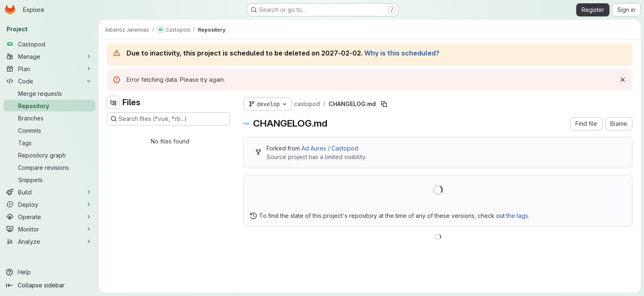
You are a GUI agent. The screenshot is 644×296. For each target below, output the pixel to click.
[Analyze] (49, 241)
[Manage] (49, 56)
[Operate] (49, 217)
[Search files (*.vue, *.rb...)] (168, 119)
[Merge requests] (49, 93)
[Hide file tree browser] (113, 102)
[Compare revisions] (49, 167)
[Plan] (49, 69)
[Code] (49, 81)
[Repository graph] (49, 155)
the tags (517, 216)
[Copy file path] (384, 104)
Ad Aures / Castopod (330, 148)
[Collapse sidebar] (49, 285)
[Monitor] (49, 229)
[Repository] (49, 106)
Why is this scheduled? (402, 53)
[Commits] (49, 130)
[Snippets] (49, 180)
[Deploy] (49, 204)
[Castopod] (49, 44)
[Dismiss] (623, 80)
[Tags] (49, 143)
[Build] (49, 192)
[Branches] (49, 118)
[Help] (49, 272)
